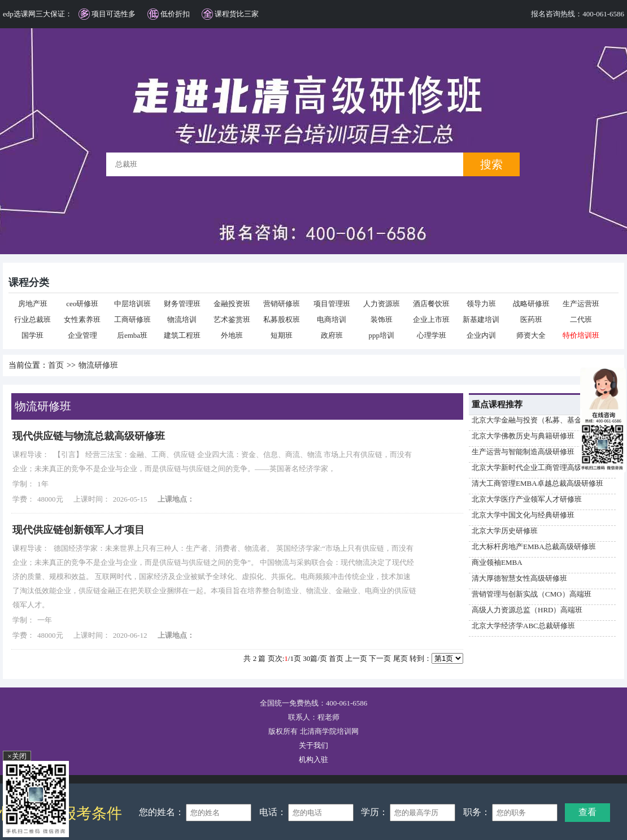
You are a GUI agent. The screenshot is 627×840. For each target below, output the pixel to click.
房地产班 (33, 304)
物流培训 (182, 319)
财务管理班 (182, 304)
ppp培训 (382, 335)
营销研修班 (282, 304)
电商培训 (332, 319)
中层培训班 (132, 304)
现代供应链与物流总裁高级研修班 (89, 436)
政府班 (332, 335)
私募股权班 (282, 319)
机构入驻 (313, 760)
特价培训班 (581, 335)
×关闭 (17, 756)
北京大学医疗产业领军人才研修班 (527, 499)
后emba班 (132, 335)
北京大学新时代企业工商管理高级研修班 (538, 467)
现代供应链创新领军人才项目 (79, 530)
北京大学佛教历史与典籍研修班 (523, 436)
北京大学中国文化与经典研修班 (523, 515)
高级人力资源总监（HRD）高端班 (527, 610)
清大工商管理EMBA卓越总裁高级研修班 (537, 483)
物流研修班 (98, 365)
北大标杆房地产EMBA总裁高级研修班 (534, 547)
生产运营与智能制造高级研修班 (523, 452)
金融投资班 (232, 304)
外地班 (232, 335)
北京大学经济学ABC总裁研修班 (523, 626)
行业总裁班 (32, 319)
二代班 (581, 319)
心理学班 (432, 335)
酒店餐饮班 (431, 304)
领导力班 (481, 304)
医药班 (531, 319)
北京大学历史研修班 (505, 531)
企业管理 (82, 335)
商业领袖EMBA (497, 562)
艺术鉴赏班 (232, 319)
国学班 (32, 335)
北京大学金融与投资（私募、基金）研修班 (541, 420)
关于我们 (313, 745)
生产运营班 (581, 304)
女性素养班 (82, 319)
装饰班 (382, 319)
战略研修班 (531, 304)
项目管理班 (332, 304)
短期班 (282, 335)
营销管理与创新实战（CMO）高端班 (532, 594)
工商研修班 (132, 319)
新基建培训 (481, 319)
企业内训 (481, 335)
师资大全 (531, 335)
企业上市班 (431, 319)
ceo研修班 (82, 304)
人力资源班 (382, 304)
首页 (56, 365)
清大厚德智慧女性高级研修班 (519, 578)
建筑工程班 (182, 335)
